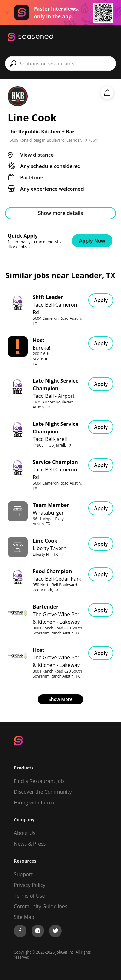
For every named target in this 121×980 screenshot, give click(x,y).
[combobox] (60, 64)
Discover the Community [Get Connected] (43, 792)
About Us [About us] (25, 833)
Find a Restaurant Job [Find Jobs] (39, 781)
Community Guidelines (41, 906)
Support (23, 874)
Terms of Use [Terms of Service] (29, 896)
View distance (37, 155)
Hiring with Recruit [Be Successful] (36, 803)
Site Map (24, 917)
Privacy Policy (30, 885)
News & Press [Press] (30, 844)
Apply (101, 300)
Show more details (61, 213)
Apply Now (92, 241)
